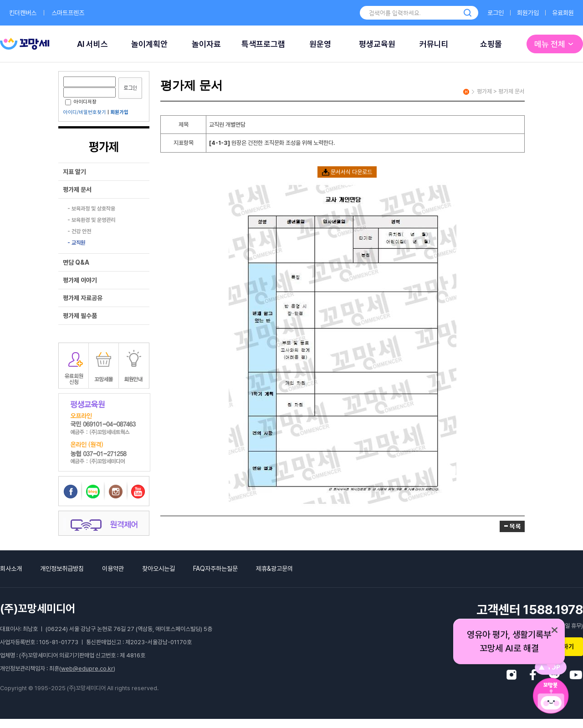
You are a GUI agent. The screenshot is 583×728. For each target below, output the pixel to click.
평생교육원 (377, 44)
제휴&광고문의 (274, 569)
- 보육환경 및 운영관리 (91, 220)
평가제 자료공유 (83, 298)
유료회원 (563, 13)
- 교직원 (76, 243)
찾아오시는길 (159, 569)
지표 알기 (74, 172)
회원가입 (528, 13)
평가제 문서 (77, 190)
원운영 (320, 44)
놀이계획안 (149, 44)
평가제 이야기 (80, 280)
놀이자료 (206, 44)
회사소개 (11, 569)
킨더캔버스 (23, 13)
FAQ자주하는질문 (215, 569)
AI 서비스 (92, 44)
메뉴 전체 (555, 44)
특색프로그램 (263, 44)
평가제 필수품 (80, 316)
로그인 (496, 13)
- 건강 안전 (79, 231)
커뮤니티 (434, 44)
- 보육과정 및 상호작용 (91, 209)
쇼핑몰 (491, 44)
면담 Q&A (76, 262)
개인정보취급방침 (62, 569)
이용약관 (113, 569)
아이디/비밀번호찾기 (85, 112)
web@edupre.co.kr (87, 669)
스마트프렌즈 (68, 13)
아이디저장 (81, 102)
